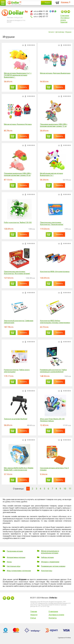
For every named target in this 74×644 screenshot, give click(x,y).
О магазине (65, 16)
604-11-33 (41, 11)
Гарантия (64, 22)
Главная (34, 612)
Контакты (53, 618)
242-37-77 (41, 16)
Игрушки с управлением (50, 562)
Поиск (47, 3)
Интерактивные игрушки (16, 557)
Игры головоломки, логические (19, 571)
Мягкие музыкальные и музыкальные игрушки (50, 552)
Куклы (9, 562)
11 (70, 489)
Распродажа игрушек (15, 551)
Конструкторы (47, 571)
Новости (34, 615)
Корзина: (65, 2)
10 (65, 489)
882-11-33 (41, 14)
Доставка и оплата (56, 615)
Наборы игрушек (47, 557)
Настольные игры (14, 566)
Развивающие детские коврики (53, 566)
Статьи (33, 618)
